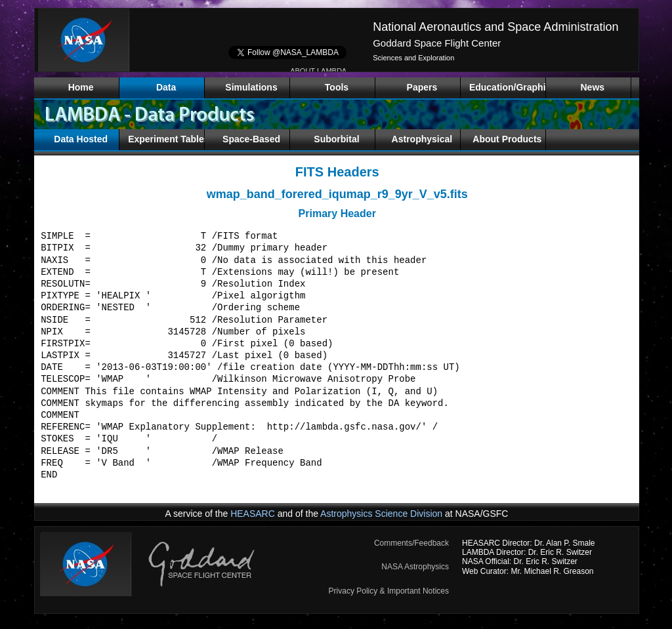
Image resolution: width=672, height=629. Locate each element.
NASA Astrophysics (415, 567)
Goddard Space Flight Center (437, 43)
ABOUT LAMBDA (318, 71)
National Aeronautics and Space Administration (495, 27)
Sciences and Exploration (413, 58)
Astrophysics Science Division (381, 514)
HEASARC (253, 514)
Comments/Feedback (411, 543)
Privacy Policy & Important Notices (389, 591)
